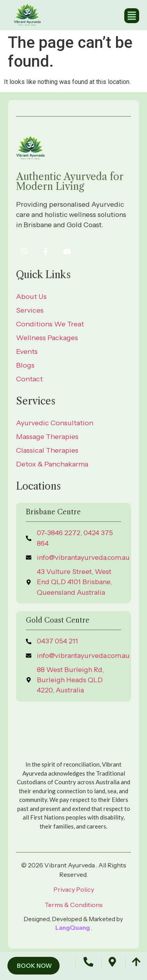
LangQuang (73, 928)
